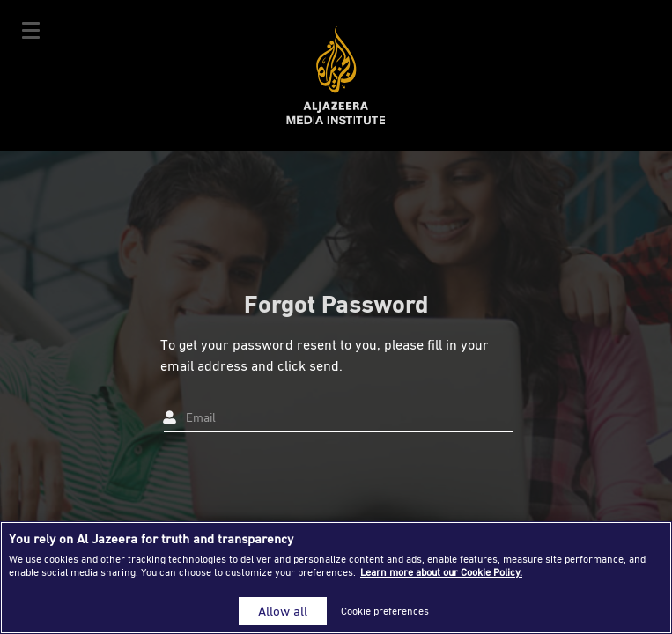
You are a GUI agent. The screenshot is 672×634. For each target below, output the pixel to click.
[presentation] (294, 480)
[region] (336, 578)
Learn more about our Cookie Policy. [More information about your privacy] (441, 572)
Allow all (283, 611)
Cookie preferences (385, 611)
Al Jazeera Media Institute (336, 75)
